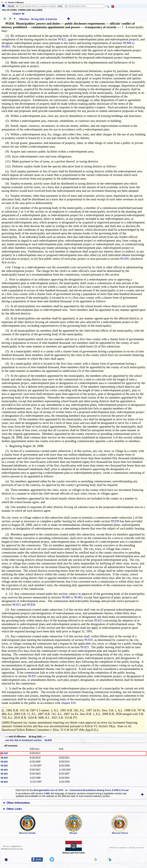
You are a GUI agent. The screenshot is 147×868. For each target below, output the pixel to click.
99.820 (4, 753)
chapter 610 (68, 703)
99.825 (62, 39)
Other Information (18, 803)
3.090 (47, 793)
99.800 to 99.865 (72, 597)
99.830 (124, 259)
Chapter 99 (18, 14)
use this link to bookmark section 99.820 (28, 740)
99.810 (89, 640)
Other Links (14, 809)
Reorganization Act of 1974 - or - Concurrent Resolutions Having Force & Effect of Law (81, 790)
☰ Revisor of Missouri (14, 3)
